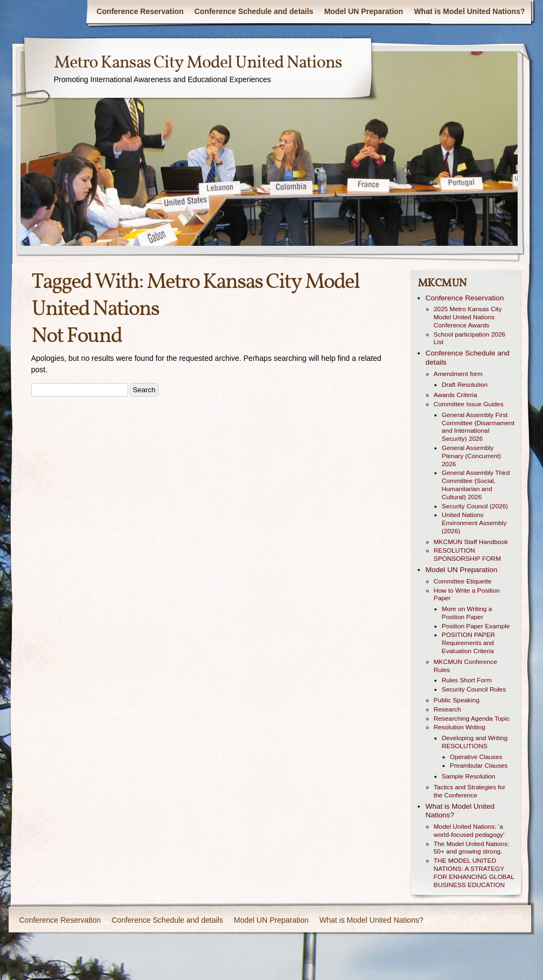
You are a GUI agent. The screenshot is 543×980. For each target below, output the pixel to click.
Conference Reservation (140, 11)
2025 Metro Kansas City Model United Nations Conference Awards (468, 317)
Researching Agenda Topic (472, 719)
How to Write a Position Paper (467, 595)
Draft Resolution (465, 385)
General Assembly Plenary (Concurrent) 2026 (472, 456)
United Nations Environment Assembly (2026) (474, 523)
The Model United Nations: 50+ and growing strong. (472, 848)
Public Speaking (457, 700)
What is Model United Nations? (469, 11)
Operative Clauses (476, 757)
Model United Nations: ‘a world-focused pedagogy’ (469, 831)
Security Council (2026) (475, 506)
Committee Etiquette (463, 581)
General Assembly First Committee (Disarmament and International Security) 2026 (478, 427)
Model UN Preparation (364, 11)
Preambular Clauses (479, 766)
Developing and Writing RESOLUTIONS (475, 742)
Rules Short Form (467, 680)
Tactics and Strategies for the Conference (470, 791)
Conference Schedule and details (254, 11)
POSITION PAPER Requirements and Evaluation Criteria (469, 643)
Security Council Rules (474, 689)
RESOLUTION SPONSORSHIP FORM (468, 555)
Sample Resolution (469, 776)
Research (448, 709)
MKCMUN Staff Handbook (471, 542)
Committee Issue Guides (469, 404)
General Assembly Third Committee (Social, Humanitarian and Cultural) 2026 (476, 485)
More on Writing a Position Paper (467, 613)
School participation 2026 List (470, 338)
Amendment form (458, 374)
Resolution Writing (460, 727)
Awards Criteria (456, 395)
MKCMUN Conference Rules (466, 666)
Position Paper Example (476, 626)
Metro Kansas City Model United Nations (198, 63)
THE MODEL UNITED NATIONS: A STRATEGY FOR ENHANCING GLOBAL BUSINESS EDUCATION (474, 872)
